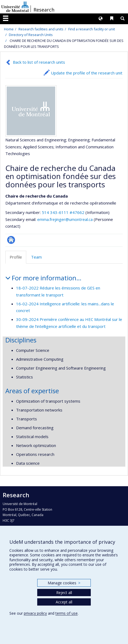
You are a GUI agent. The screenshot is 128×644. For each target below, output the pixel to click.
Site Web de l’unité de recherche (11, 240)
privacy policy (35, 613)
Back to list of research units (39, 62)
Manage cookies (64, 583)
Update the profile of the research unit (87, 73)
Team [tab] (36, 257)
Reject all (64, 593)
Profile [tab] (16, 257)
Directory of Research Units (31, 35)
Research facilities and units (41, 29)
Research (44, 10)
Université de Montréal (15, 7)
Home (9, 29)
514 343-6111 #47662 (63, 212)
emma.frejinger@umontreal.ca (65, 219)
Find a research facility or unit (92, 29)
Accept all (64, 602)
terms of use (67, 613)
